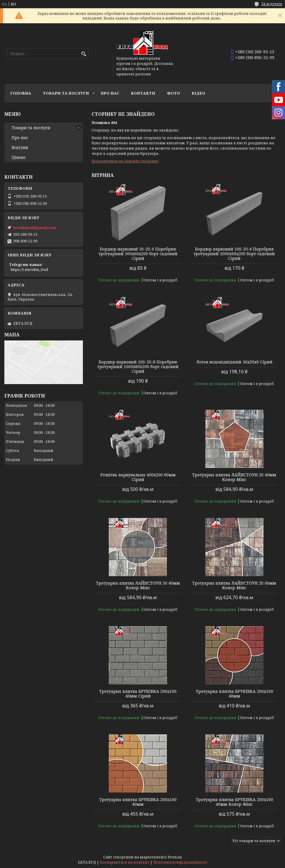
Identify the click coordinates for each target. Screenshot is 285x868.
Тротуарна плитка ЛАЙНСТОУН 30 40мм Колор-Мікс (138, 585)
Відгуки (20, 148)
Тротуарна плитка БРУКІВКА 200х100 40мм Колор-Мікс (234, 802)
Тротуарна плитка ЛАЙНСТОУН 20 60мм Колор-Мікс (234, 585)
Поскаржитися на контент (125, 862)
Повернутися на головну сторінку (125, 161)
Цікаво (19, 157)
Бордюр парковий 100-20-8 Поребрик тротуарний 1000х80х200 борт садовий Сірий (138, 367)
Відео (198, 93)
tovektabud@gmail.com (34, 228)
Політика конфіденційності (180, 862)
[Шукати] (84, 54)
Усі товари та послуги (254, 841)
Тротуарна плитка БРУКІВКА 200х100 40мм (234, 694)
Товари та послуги (66, 93)
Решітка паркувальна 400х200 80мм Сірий (138, 477)
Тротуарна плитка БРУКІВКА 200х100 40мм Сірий (138, 694)
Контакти (143, 93)
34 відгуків (272, 4)
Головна (21, 93)
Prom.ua (175, 857)
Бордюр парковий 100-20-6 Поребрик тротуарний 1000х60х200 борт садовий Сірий (234, 254)
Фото (173, 93)
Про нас (110, 93)
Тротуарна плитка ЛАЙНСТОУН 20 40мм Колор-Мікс (234, 477)
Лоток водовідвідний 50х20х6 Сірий (234, 362)
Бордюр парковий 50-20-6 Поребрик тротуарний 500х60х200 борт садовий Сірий (138, 254)
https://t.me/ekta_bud (29, 269)
